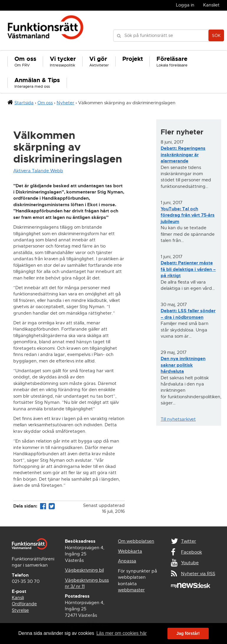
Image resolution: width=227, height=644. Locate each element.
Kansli (18, 598)
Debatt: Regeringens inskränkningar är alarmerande (183, 155)
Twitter (189, 541)
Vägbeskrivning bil (84, 570)
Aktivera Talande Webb (38, 171)
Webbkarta (130, 551)
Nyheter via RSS (198, 574)
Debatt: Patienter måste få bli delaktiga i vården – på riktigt (188, 269)
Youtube (190, 563)
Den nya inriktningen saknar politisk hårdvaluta (183, 365)
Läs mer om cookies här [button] (122, 633)
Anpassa (127, 561)
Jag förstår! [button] (188, 633)
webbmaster (131, 590)
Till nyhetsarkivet (178, 419)
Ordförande (24, 604)
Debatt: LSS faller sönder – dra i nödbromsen (188, 314)
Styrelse (20, 610)
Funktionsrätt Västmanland (46, 30)
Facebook (191, 552)
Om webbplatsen (136, 541)
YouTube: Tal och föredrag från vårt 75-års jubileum (188, 215)
